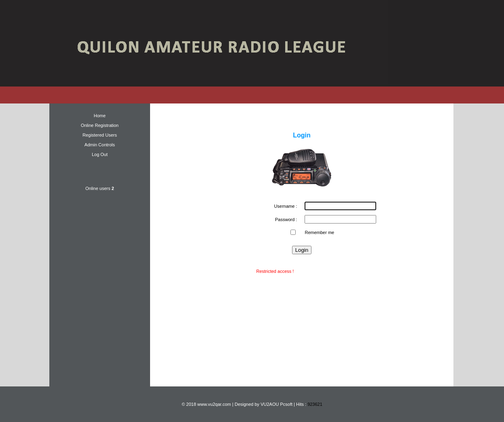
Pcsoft (286, 404)
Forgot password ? (302, 262)
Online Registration (100, 125)
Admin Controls (100, 145)
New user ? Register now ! (321, 271)
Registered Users (100, 135)
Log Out (100, 154)
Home (100, 116)
